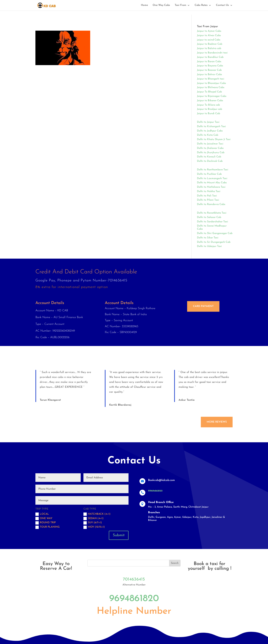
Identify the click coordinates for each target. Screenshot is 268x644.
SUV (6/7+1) (93, 523)
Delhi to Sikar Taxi (208, 238)
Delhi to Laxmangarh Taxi (212, 178)
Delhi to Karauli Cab (209, 157)
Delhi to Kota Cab (208, 135)
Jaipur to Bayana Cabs (210, 66)
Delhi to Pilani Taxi (208, 200)
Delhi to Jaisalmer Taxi (210, 144)
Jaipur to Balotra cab (209, 48)
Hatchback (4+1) (97, 514)
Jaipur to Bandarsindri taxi (212, 53)
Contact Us (222, 5)
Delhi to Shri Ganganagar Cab (215, 233)
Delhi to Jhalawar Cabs (210, 148)
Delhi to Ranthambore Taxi (213, 170)
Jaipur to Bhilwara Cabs (211, 87)
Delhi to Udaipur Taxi (209, 246)
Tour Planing (48, 527)
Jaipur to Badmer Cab (210, 44)
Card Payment (203, 306)
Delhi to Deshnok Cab (210, 161)
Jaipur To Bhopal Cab (209, 92)
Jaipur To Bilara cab (208, 105)
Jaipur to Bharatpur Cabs (211, 83)
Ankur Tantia (187, 400)
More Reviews (217, 422)
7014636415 (134, 579)
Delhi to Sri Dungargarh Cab (214, 242)
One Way (44, 519)
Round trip (46, 523)
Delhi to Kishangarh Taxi (211, 126)
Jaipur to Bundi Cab (208, 114)
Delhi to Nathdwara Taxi (211, 187)
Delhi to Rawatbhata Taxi (212, 213)
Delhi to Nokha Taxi (209, 191)
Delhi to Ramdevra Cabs (211, 204)
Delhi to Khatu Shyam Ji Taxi (214, 139)
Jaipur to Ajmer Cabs (209, 31)
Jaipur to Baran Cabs (209, 62)
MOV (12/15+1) (94, 527)
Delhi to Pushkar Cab (209, 174)
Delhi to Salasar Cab (209, 217)
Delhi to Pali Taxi (207, 196)
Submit (119, 535)
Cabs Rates (201, 5)
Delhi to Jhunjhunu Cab (211, 153)
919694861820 (155, 491)
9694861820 (134, 599)
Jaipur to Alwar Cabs (209, 35)
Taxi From (180, 5)
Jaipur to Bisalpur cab (209, 109)
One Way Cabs (161, 5)
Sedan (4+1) (93, 519)
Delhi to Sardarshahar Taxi (213, 222)
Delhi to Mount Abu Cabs (212, 183)
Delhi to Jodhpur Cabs (210, 131)
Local (42, 514)
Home (144, 5)
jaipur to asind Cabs (209, 40)
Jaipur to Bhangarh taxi (211, 79)
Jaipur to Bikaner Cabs (210, 101)
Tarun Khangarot (50, 400)
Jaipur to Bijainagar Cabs (212, 96)
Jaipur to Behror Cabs (209, 75)
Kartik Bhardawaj (120, 405)
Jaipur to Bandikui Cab (210, 57)
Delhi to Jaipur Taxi (208, 122)
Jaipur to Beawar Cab (209, 70)
